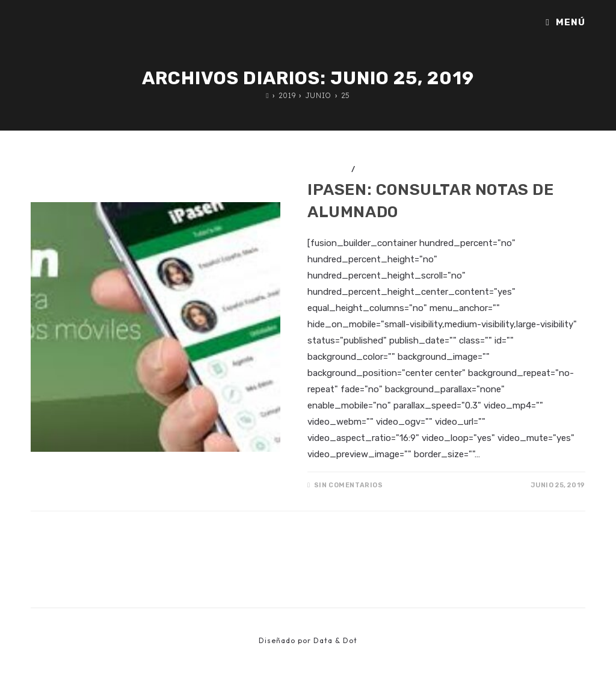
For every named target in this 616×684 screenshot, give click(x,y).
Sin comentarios (349, 485)
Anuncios (328, 169)
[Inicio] (267, 95)
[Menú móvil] (565, 22)
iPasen (372, 169)
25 (346, 95)
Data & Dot (335, 640)
